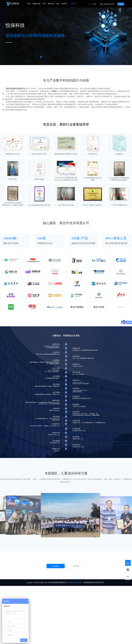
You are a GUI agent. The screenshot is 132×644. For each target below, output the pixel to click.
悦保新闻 (56, 566)
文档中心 (65, 4)
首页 (29, 4)
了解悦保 (73, 4)
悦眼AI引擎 (37, 4)
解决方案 (51, 4)
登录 (121, 4)
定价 (58, 4)
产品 (44, 4)
